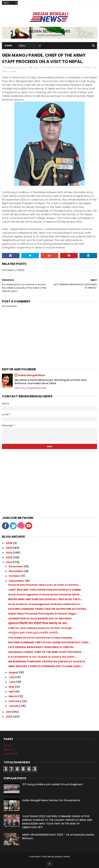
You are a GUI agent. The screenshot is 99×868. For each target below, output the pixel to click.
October (15, 576)
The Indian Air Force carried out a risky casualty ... (42, 638)
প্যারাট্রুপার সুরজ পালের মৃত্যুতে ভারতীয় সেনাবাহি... (34, 633)
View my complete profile (30, 388)
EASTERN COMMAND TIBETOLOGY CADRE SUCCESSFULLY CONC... (49, 642)
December (16, 566)
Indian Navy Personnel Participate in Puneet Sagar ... (43, 614)
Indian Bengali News (32, 375)
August (14, 672)
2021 (9, 712)
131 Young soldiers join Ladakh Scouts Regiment (52, 784)
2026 (9, 543)
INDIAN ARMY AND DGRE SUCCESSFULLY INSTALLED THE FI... (45, 599)
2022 (9, 562)
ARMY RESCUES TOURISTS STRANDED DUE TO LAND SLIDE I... (46, 666)
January (15, 706)
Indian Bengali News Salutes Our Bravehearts (51, 800)
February (15, 701)
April (12, 692)
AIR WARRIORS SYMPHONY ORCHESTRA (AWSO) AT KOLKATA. (47, 662)
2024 (9, 553)
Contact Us (11, 754)
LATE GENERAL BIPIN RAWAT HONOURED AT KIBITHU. (41, 647)
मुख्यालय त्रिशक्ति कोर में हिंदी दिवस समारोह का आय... (38, 623)
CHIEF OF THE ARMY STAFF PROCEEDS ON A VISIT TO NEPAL (62, 67)
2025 (9, 548)
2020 (9, 717)
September (17, 581)
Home (8, 46)
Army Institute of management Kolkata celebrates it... (45, 604)
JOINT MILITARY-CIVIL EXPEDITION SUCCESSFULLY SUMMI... (45, 590)
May (12, 687)
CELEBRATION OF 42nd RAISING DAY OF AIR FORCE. (40, 619)
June (13, 682)
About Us (9, 750)
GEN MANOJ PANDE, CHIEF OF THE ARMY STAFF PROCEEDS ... (46, 652)
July (12, 677)
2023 (9, 557)
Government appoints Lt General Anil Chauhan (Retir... (45, 595)
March (13, 696)
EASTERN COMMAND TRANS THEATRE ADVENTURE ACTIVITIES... (48, 609)
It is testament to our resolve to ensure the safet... (42, 657)
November (16, 571)
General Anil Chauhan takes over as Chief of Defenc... (44, 585)
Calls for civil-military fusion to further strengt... (41, 628)
